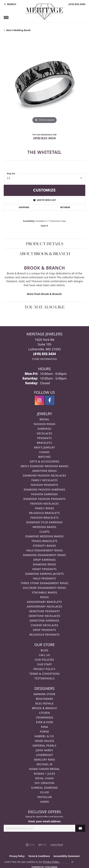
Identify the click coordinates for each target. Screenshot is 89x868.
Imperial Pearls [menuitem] (44, 746)
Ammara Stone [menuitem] (45, 694)
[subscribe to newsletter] (80, 828)
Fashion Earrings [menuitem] (44, 494)
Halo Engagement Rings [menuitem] (44, 550)
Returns (65, 208)
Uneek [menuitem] (44, 802)
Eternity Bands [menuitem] (45, 546)
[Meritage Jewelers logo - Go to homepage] (44, 12)
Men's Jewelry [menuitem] (44, 447)
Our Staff (45, 664)
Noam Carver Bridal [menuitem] (45, 769)
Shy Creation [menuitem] (45, 783)
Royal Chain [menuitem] (45, 778)
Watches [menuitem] (44, 457)
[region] (44, 83)
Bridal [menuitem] (44, 419)
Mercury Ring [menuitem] (44, 760)
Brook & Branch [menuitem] (44, 708)
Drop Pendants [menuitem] (44, 630)
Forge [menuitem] (45, 731)
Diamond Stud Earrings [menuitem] (44, 522)
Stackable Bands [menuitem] (44, 592)
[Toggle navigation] (6, 17)
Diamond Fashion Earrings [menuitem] (45, 489)
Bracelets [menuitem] (45, 443)
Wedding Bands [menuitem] (44, 527)
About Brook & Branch (45, 254)
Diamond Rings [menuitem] (44, 564)
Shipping (24, 208)
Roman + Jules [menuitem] (44, 774)
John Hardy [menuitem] (44, 750)
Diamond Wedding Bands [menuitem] (44, 536)
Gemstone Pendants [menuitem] (44, 611)
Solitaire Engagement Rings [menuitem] (44, 588)
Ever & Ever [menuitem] (44, 722)
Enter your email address (44, 821)
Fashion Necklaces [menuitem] (44, 504)
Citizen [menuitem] (44, 713)
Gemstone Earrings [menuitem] (44, 620)
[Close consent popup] (72, 862)
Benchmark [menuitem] (45, 699)
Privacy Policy (44, 669)
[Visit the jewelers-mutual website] (57, 845)
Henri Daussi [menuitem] (45, 741)
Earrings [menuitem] (44, 429)
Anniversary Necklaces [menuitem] (44, 606)
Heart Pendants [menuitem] (44, 569)
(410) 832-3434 (45, 138)
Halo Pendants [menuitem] (44, 578)
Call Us (44, 655)
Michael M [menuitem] (44, 764)
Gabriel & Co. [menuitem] (44, 736)
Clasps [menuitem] (44, 532)
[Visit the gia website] (30, 845)
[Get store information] (44, 359)
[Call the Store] (44, 354)
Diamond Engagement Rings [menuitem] (44, 555)
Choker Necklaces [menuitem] (44, 625)
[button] (10, 4)
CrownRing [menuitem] (44, 717)
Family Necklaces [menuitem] (45, 480)
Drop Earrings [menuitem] (44, 560)
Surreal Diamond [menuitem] (44, 788)
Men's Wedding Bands (19, 30)
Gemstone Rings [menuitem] (44, 471)
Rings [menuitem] (44, 597)
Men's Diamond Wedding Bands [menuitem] (44, 466)
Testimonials (44, 678)
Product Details (45, 244)
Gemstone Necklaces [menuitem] (44, 616)
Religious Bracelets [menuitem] (45, 513)
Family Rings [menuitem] (44, 508)
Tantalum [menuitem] (45, 797)
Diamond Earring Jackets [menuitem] (44, 574)
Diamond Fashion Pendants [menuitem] (44, 499)
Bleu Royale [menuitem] (44, 703)
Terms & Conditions (44, 674)
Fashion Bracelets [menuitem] (44, 518)
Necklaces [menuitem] (44, 433)
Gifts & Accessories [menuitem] (44, 461)
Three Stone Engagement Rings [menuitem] (44, 583)
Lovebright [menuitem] (45, 755)
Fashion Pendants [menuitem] (45, 485)
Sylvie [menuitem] (44, 792)
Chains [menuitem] (44, 452)
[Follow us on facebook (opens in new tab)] (50, 400)
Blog (44, 650)
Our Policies (44, 660)
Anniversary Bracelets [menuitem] (44, 602)
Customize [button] (44, 190)
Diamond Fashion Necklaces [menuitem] (44, 475)
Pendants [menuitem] (44, 438)
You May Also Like (45, 307)
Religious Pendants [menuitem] (44, 635)
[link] (77, 4)
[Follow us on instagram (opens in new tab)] (39, 400)
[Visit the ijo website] (43, 845)
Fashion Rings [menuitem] (44, 424)
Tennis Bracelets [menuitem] (44, 541)
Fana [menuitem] (45, 727)
